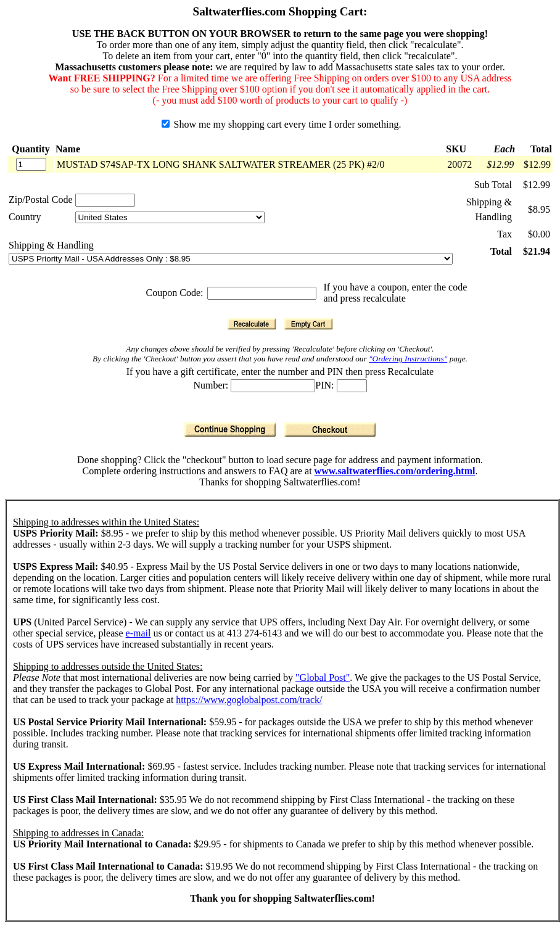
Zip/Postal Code (41, 200)
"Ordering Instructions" (408, 359)
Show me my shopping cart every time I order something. (282, 124)
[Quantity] (31, 164)
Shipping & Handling (51, 245)
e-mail (138, 633)
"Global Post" (323, 677)
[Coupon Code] (262, 293)
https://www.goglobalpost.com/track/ (249, 700)
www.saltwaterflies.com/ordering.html (395, 471)
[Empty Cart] (308, 324)
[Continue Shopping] (230, 430)
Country (25, 217)
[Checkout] (330, 430)
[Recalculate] (252, 324)
